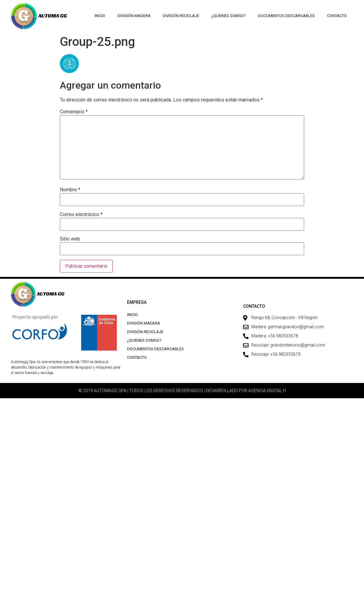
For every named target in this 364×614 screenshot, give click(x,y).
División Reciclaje (181, 16)
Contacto (337, 16)
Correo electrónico (81, 215)
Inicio (100, 16)
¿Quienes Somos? (229, 16)
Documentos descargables (286, 16)
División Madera (134, 16)
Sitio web (70, 239)
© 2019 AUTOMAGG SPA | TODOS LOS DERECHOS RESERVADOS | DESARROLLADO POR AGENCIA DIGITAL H (182, 391)
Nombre (70, 190)
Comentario (74, 112)
